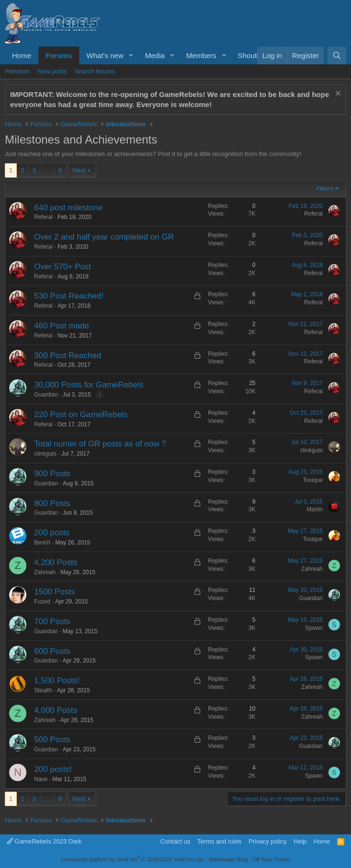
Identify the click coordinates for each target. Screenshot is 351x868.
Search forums (95, 71)
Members (201, 55)
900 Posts (52, 474)
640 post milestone (68, 208)
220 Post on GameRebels (81, 415)
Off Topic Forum (271, 859)
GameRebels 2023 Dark (44, 841)
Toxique (313, 480)
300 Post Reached (68, 356)
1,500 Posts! (57, 681)
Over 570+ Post (63, 267)
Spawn (314, 628)
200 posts (52, 533)
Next (79, 170)
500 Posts (52, 740)
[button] (131, 55)
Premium (17, 71)
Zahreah (45, 572)
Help (300, 841)
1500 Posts (54, 592)
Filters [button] (325, 188)
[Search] (337, 55)
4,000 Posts (56, 710)
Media (155, 55)
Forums (59, 55)
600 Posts (52, 651)
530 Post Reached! (69, 296)
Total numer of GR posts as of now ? (100, 444)
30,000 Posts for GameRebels (89, 385)
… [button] (47, 170)
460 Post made (61, 326)
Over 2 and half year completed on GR (104, 237)
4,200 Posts (56, 562)
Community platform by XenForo (133, 859)
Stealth (43, 690)
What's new (105, 55)
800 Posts (52, 503)
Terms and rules (219, 841)
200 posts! (53, 769)
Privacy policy (268, 841)
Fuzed (42, 602)
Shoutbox (253, 55)
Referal (43, 217)
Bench (42, 542)
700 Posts (52, 621)
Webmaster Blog (228, 859)
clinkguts (45, 454)
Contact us (175, 841)
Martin (315, 509)
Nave (41, 779)
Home (22, 55)
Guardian (46, 395)
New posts (52, 71)
